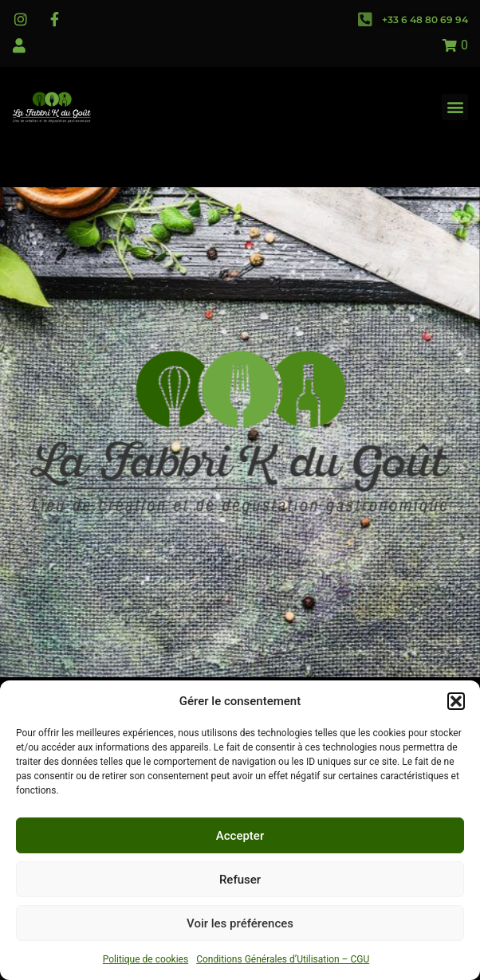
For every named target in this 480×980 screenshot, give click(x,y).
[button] (456, 701)
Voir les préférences (240, 923)
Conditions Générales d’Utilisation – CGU (283, 959)
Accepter (240, 836)
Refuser (240, 880)
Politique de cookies (146, 959)
